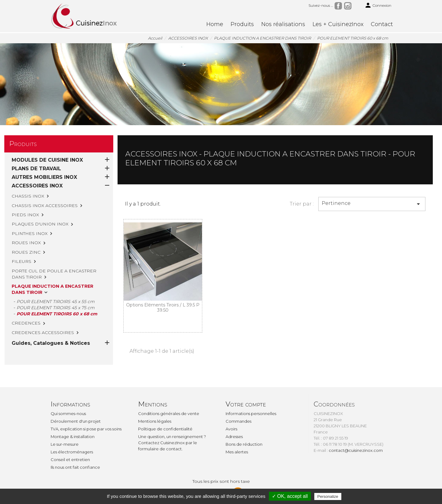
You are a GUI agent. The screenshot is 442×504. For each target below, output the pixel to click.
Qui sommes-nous (68, 414)
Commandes (238, 421)
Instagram (348, 6)
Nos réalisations (283, 24)
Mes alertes (237, 452)
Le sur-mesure (65, 444)
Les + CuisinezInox (338, 24)
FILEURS (21, 261)
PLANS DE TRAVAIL (36, 169)
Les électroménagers (72, 452)
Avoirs (231, 429)
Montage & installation (73, 437)
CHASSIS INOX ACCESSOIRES (45, 206)
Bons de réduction (244, 444)
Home (215, 24)
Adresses (234, 437)
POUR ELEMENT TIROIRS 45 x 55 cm (56, 302)
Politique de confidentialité (165, 429)
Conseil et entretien (70, 460)
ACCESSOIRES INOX (37, 186)
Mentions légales (155, 421)
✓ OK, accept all (290, 496)
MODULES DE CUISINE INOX (47, 160)
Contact (382, 24)
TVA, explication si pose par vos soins (86, 429)
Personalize (328, 496)
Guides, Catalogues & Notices (51, 317)
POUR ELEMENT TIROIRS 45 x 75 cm (56, 308)
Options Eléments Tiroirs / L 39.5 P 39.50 (163, 308)
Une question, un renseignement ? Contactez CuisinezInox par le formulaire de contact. (172, 443)
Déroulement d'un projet (76, 421)
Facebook (338, 6)
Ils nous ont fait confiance (75, 467)
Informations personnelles (251, 414)
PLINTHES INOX (30, 233)
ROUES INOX (26, 243)
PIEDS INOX (25, 215)
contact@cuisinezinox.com (356, 450)
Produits (242, 24)
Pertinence (372, 204)
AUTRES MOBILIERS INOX (44, 177)
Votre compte (246, 404)
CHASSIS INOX (28, 196)
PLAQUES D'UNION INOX (40, 224)
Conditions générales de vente (169, 414)
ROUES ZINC (26, 252)
